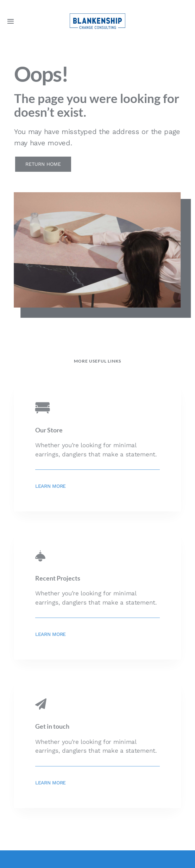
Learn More (51, 486)
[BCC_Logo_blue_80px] (97, 16)
